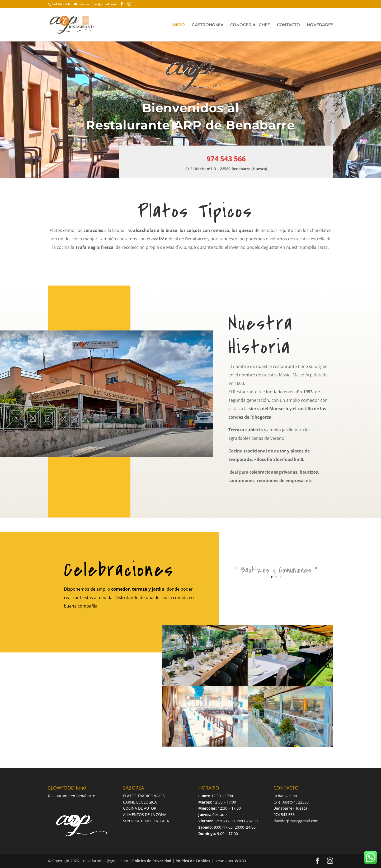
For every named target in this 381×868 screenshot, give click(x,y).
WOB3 (240, 861)
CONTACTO (288, 25)
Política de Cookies (193, 861)
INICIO (178, 25)
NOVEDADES (320, 25)
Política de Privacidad (152, 861)
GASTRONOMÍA (208, 25)
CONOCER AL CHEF (250, 25)
